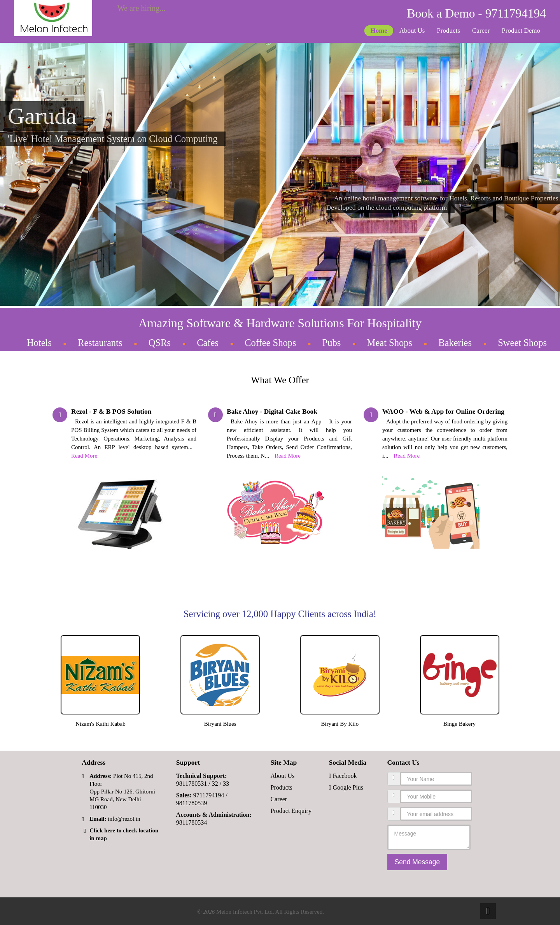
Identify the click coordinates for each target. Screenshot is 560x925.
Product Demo (521, 31)
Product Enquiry (291, 811)
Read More (84, 456)
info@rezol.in (124, 819)
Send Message (417, 862)
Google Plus (346, 787)
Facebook (343, 776)
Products (449, 31)
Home (379, 31)
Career (481, 31)
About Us (412, 31)
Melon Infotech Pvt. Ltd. (245, 912)
